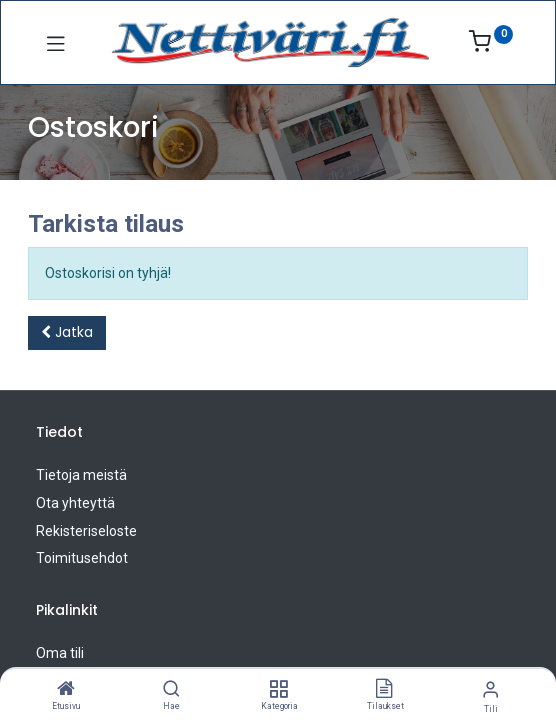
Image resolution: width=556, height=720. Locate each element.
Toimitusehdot (82, 558)
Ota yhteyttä (75, 503)
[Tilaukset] (384, 690)
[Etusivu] (66, 690)
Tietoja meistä (81, 475)
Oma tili (60, 653)
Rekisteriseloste (86, 531)
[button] (67, 333)
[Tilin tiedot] (490, 689)
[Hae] (171, 690)
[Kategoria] (278, 690)
